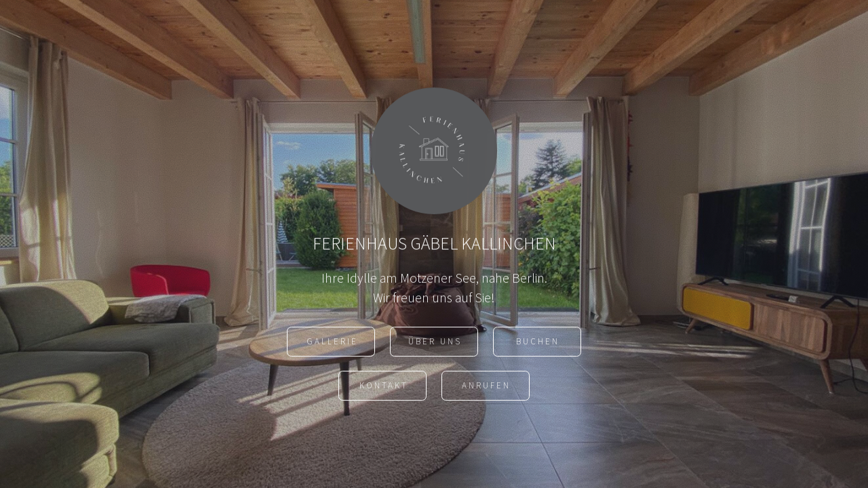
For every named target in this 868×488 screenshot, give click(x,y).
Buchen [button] (538, 345)
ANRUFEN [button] (486, 389)
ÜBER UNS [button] (435, 345)
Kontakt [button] (384, 389)
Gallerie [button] (332, 345)
